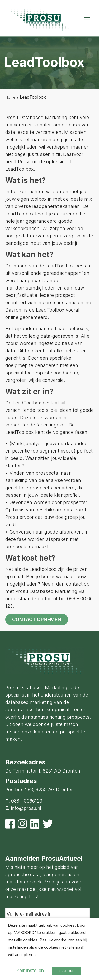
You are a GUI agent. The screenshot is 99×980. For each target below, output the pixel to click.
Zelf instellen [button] (30, 970)
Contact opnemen (37, 619)
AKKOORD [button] (67, 971)
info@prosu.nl (26, 808)
